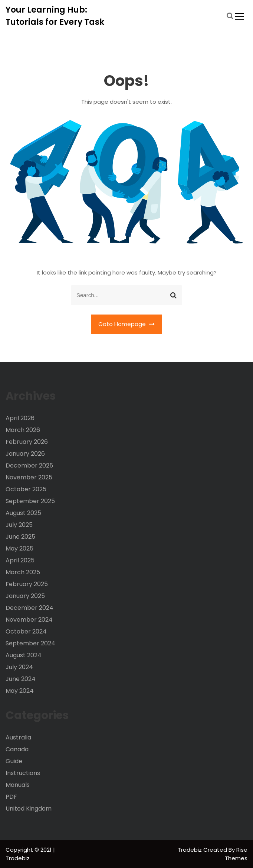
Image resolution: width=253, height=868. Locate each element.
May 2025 (19, 548)
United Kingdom (29, 809)
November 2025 (29, 477)
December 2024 (29, 608)
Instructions (23, 773)
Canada (17, 749)
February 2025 (27, 584)
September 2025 (30, 501)
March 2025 (23, 572)
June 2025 (20, 537)
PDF (11, 797)
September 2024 (30, 643)
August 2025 (23, 513)
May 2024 (20, 691)
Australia (18, 737)
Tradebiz (190, 850)
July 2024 (19, 667)
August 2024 (24, 655)
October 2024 (26, 631)
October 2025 (26, 489)
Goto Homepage (126, 324)
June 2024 (21, 679)
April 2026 (20, 418)
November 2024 (29, 620)
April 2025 (20, 560)
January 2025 (25, 596)
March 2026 (23, 430)
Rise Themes (236, 854)
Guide (14, 761)
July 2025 (19, 525)
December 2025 (29, 465)
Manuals (18, 785)
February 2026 (27, 442)
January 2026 (25, 454)
